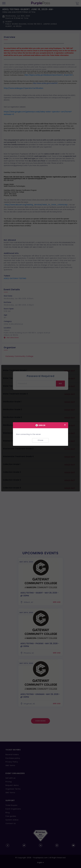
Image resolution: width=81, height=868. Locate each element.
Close (40, 440)
